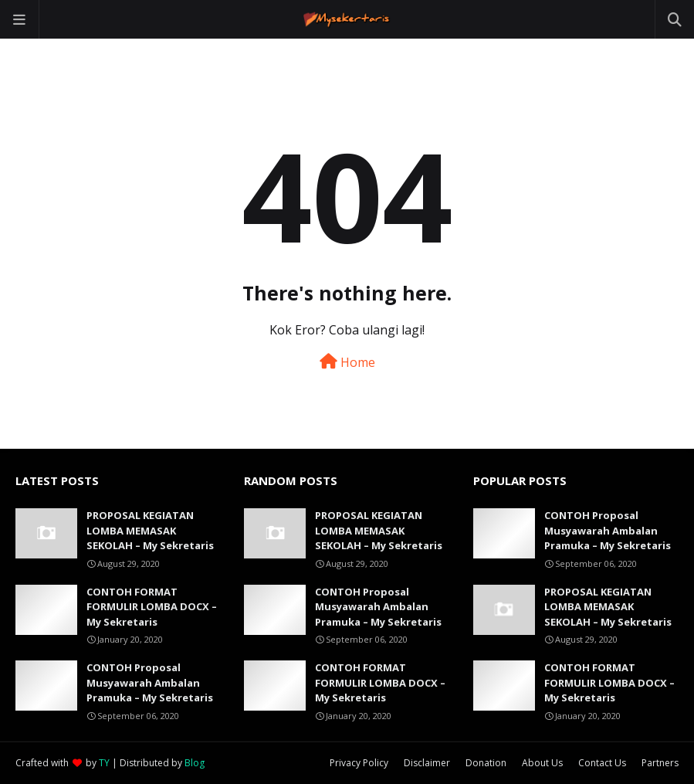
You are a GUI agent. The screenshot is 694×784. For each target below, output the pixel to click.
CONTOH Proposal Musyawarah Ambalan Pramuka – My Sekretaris (150, 682)
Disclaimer (427, 763)
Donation (486, 763)
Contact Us (602, 763)
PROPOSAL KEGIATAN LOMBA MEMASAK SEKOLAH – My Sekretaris (150, 530)
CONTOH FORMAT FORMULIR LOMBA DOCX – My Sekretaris (152, 607)
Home (347, 362)
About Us (542, 763)
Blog (195, 763)
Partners (660, 763)
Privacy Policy (359, 763)
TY (104, 763)
